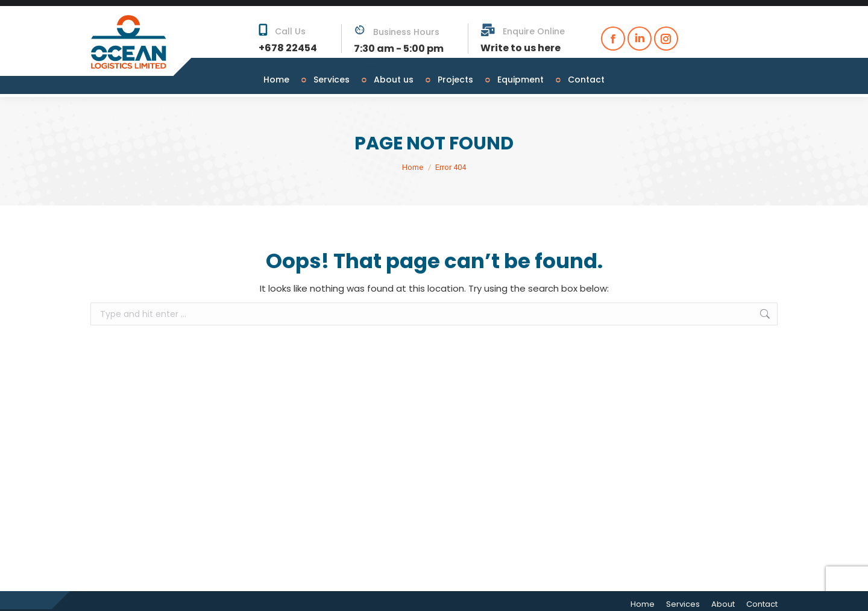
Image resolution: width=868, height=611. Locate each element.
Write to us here (520, 42)
